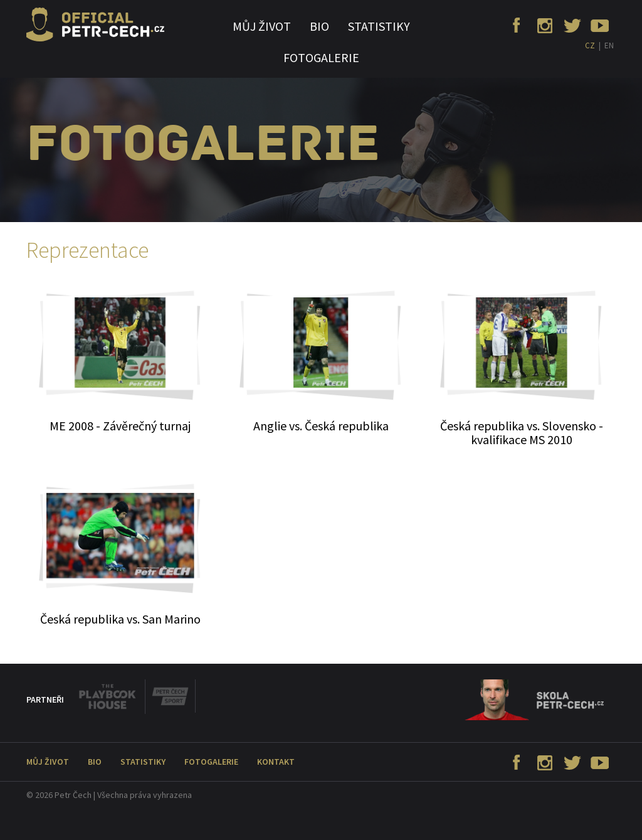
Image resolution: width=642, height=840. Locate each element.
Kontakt (276, 762)
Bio (319, 26)
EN (609, 45)
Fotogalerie (321, 57)
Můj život (262, 26)
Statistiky (379, 26)
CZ (590, 45)
